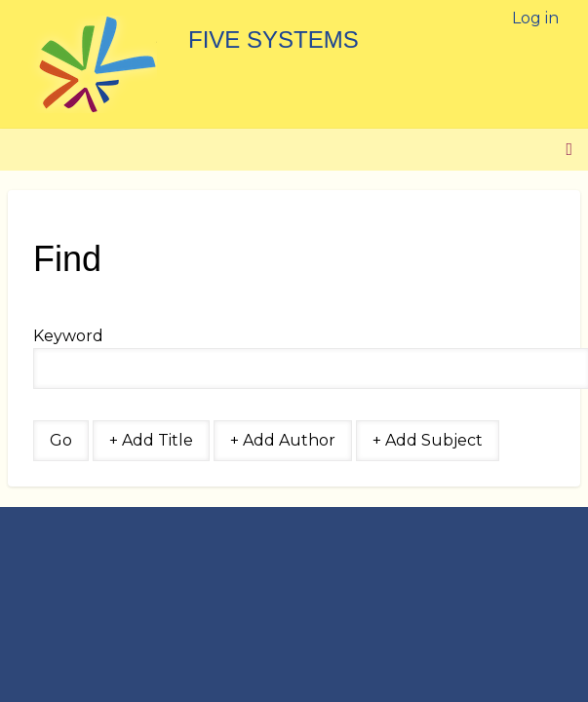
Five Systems (274, 39)
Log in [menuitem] (535, 18)
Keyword (68, 336)
